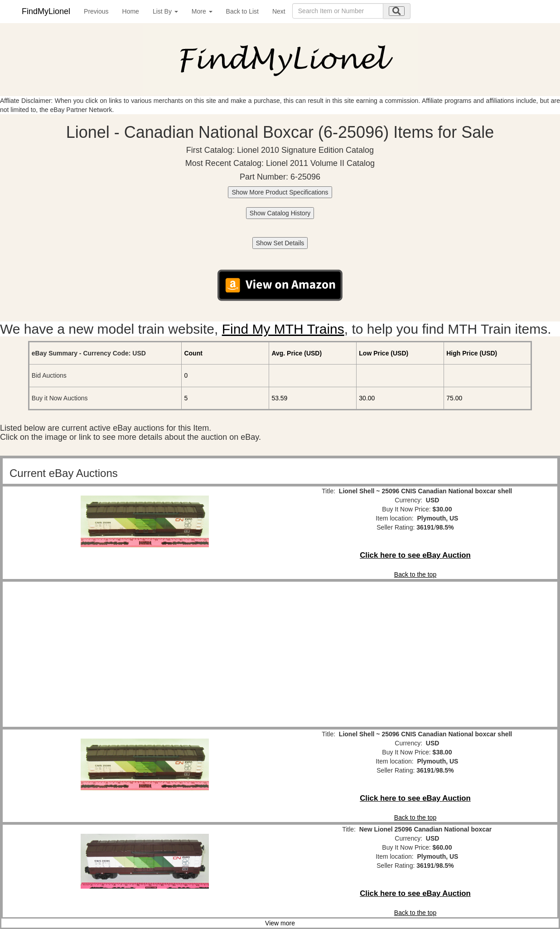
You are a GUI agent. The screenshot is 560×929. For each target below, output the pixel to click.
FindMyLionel (46, 11)
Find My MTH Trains (283, 329)
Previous (96, 11)
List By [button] (165, 11)
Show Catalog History (280, 213)
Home (131, 11)
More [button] (202, 11)
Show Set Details (280, 243)
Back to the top (415, 574)
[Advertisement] (145, 654)
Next (279, 11)
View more (280, 923)
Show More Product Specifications (280, 192)
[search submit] (397, 11)
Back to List (242, 11)
